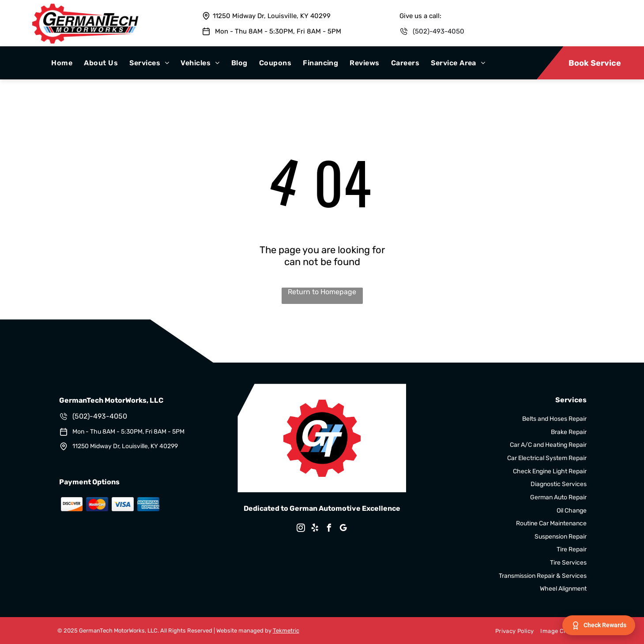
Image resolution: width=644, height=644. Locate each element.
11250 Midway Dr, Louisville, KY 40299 (272, 16)
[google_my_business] (343, 529)
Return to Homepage (322, 292)
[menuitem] (62, 63)
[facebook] (329, 529)
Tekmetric (286, 631)
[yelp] (315, 529)
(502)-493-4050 (439, 31)
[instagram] (301, 529)
